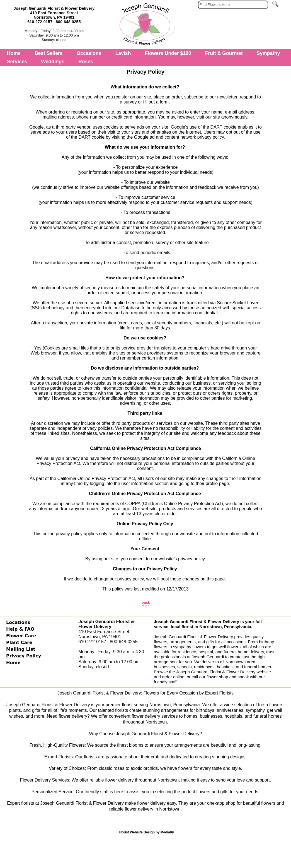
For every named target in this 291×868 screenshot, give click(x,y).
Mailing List (21, 649)
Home (14, 53)
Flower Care (21, 636)
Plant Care (19, 642)
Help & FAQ (20, 629)
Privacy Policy (24, 656)
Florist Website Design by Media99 (146, 832)
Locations (18, 622)
